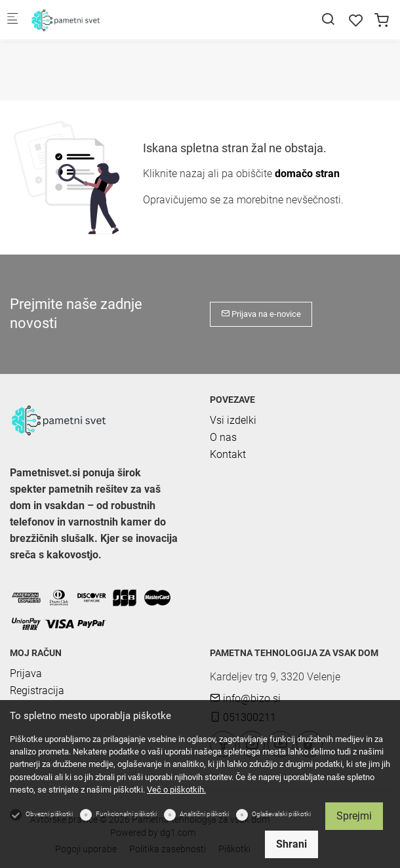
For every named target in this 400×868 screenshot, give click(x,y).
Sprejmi (354, 816)
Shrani (291, 844)
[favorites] (356, 21)
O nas (223, 437)
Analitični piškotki (204, 814)
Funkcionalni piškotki (126, 814)
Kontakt (228, 454)
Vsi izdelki (233, 420)
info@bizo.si (245, 698)
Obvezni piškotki (49, 814)
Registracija (37, 691)
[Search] (328, 19)
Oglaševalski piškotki (281, 814)
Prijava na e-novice (261, 314)
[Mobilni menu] (12, 20)
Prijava (26, 673)
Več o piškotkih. (176, 790)
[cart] (382, 21)
